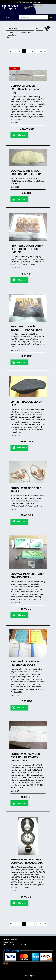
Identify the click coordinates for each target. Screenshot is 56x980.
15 (41, 51)
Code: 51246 (15, 695)
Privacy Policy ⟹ (10, 942)
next (45, 51)
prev (11, 51)
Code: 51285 (15, 891)
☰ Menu (8, 17)
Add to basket (19, 135)
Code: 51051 (15, 268)
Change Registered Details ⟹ (14, 944)
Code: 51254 (15, 791)
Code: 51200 (15, 509)
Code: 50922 (15, 123)
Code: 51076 (15, 436)
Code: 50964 (15, 187)
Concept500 (31, 976)
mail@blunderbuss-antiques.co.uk (28, 2)
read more (18, 119)
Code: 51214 (15, 603)
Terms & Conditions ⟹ (12, 940)
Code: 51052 (15, 350)
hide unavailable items (12, 35)
